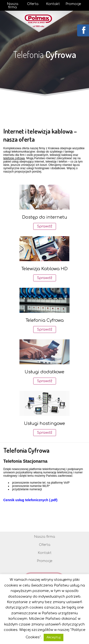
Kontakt (53, 4)
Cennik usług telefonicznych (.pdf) (30, 500)
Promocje (73, 4)
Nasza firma (13, 6)
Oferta (33, 4)
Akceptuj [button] (54, 637)
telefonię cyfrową (14, 158)
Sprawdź (45, 226)
